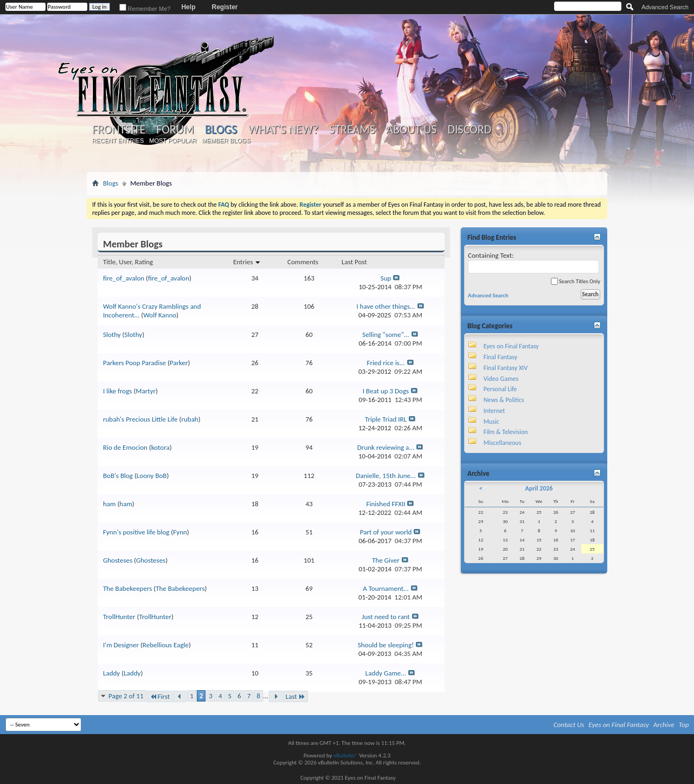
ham (109, 504)
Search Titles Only (576, 281)
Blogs (221, 129)
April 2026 (539, 488)
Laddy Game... (386, 673)
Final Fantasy (500, 357)
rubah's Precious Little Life (140, 419)
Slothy (112, 334)
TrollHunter (119, 617)
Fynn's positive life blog (136, 532)
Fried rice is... (385, 363)
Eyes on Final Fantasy (511, 346)
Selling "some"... (385, 334)
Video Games (501, 379)
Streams (352, 130)
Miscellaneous (503, 443)
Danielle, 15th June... (386, 476)
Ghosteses (118, 560)
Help (188, 7)
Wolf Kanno (160, 315)
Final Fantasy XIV (506, 368)
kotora (160, 447)
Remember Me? (145, 9)
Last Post (354, 262)
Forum (175, 130)
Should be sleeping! (386, 645)
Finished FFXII (386, 504)
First (160, 696)
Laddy (111, 673)
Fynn (180, 532)
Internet (494, 411)
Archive (664, 725)
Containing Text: (534, 262)
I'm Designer (121, 645)
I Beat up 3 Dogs (386, 391)
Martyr (146, 391)
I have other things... (385, 306)
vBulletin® (346, 756)
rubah (189, 419)
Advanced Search (665, 7)
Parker (179, 363)
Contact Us (569, 725)
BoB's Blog (118, 476)
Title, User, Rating (128, 262)
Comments (303, 262)
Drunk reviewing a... (386, 447)
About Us (411, 130)
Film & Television (506, 432)
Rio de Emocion (125, 447)
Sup (386, 278)
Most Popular (173, 141)
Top (684, 725)
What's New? (284, 130)
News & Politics (504, 400)
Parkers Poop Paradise (134, 363)
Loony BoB (152, 476)
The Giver (386, 560)
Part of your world (386, 532)
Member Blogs (226, 141)
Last (295, 696)
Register (224, 7)
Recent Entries (118, 141)
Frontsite (119, 130)
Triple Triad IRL (386, 419)
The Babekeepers (127, 588)
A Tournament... (386, 588)
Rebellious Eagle (166, 645)
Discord (469, 130)
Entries (247, 262)
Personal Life (500, 389)
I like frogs (117, 391)
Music (491, 422)
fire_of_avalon (124, 278)
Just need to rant (385, 617)
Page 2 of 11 (126, 696)
